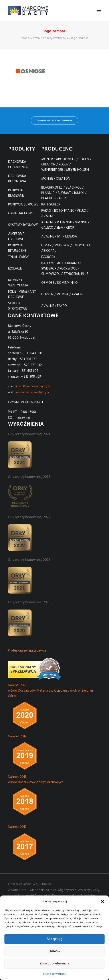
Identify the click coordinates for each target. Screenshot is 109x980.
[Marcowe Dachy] (28, 10)
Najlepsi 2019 (17, 737)
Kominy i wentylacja (55, 38)
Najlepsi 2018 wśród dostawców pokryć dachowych (36, 780)
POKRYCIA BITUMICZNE (17, 248)
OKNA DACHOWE (21, 213)
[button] (102, 902)
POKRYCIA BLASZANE (16, 193)
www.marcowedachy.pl (33, 392)
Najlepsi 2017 (17, 827)
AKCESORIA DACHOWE (16, 237)
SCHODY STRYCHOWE (18, 306)
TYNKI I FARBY (19, 257)
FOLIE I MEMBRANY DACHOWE (22, 294)
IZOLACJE (15, 269)
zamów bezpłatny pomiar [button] (54, 121)
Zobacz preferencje (54, 964)
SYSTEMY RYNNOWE (23, 225)
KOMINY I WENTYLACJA (18, 283)
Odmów (54, 951)
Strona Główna (30, 38)
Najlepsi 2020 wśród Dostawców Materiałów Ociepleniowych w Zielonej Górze (50, 691)
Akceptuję (54, 939)
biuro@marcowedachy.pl (33, 386)
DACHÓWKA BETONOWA (17, 179)
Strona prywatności (55, 974)
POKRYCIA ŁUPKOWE (23, 205)
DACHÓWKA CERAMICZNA (18, 165)
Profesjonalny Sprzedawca (27, 651)
